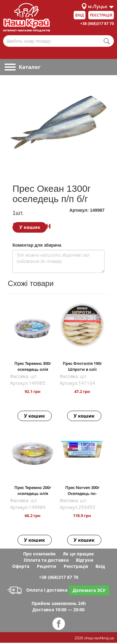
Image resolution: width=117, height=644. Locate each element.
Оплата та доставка (46, 560)
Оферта (21, 566)
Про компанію (39, 554)
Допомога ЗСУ (89, 590)
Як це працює (78, 554)
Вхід (80, 15)
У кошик (30, 227)
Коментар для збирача (37, 245)
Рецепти (46, 566)
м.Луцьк (98, 6)
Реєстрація (101, 15)
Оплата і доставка (37, 590)
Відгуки (85, 560)
